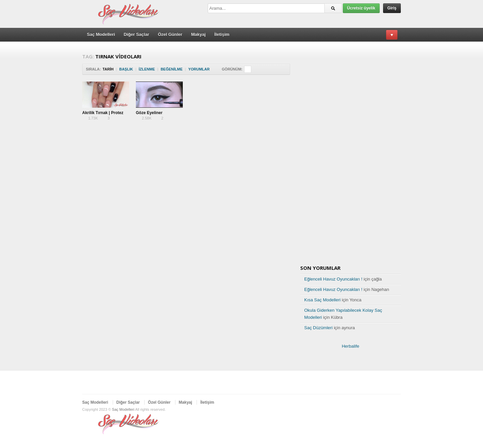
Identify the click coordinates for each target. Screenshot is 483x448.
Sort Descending (214, 69)
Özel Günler (170, 34)
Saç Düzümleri (318, 328)
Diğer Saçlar (137, 34)
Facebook (375, 403)
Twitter (365, 403)
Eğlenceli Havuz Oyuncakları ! (333, 279)
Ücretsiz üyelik (361, 8)
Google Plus (386, 403)
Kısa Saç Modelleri (322, 300)
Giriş (392, 8)
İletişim (222, 34)
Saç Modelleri (101, 34)
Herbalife (351, 346)
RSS (397, 403)
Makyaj (198, 34)
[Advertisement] (171, 144)
